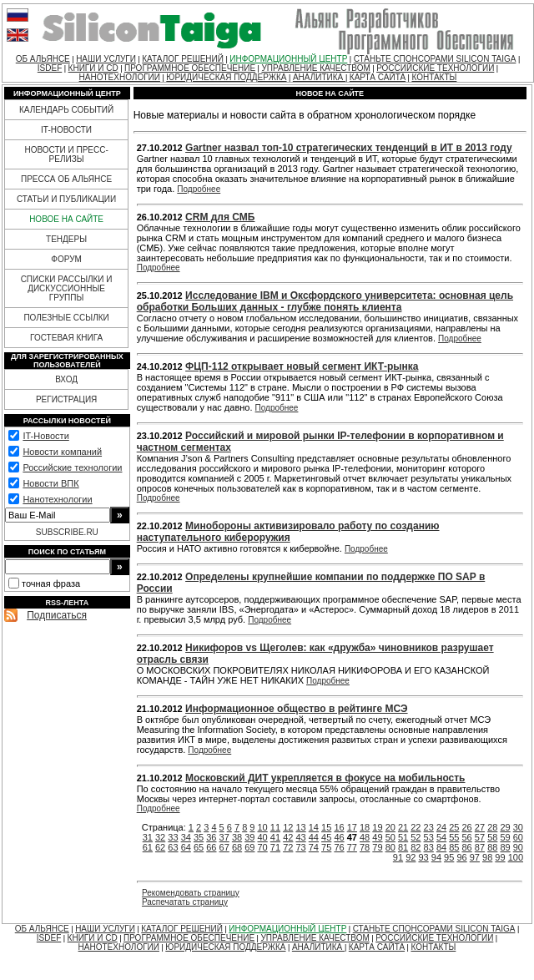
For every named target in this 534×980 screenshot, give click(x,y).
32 (160, 837)
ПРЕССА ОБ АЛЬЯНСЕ (66, 179)
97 (475, 857)
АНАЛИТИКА (319, 77)
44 (314, 837)
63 (173, 847)
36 (211, 837)
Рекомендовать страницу (191, 893)
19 (377, 827)
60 (518, 837)
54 (441, 837)
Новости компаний (62, 452)
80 (390, 847)
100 (516, 857)
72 (288, 847)
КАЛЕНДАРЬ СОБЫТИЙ (66, 110)
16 (339, 827)
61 (148, 847)
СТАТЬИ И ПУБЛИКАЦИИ (66, 199)
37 (224, 837)
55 (454, 837)
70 (263, 847)
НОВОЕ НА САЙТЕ (66, 219)
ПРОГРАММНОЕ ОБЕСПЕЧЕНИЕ (190, 68)
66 (211, 847)
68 (237, 847)
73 (300, 847)
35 (199, 837)
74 (314, 847)
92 (411, 857)
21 (403, 827)
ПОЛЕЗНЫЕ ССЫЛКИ (66, 318)
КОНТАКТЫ (434, 77)
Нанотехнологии (57, 499)
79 (377, 847)
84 (441, 847)
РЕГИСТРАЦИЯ (66, 399)
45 (326, 837)
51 (403, 837)
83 (429, 847)
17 (352, 827)
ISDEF (50, 68)
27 (480, 827)
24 (441, 827)
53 (429, 837)
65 (199, 847)
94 (436, 857)
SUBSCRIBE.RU (67, 532)
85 (454, 847)
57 (480, 837)
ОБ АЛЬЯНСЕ (43, 59)
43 (300, 837)
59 (505, 837)
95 (449, 857)
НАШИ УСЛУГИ (106, 59)
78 (365, 847)
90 (518, 847)
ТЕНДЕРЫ (66, 239)
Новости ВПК (50, 483)
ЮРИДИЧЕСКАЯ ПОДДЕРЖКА (226, 77)
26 (467, 827)
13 (300, 827)
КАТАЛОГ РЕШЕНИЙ (183, 59)
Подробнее (199, 189)
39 (249, 837)
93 (423, 857)
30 (518, 827)
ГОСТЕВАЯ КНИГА (66, 338)
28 (492, 827)
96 (461, 857)
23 (429, 827)
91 (398, 857)
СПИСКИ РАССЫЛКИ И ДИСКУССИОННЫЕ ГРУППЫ (67, 288)
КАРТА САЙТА (378, 77)
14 (314, 827)
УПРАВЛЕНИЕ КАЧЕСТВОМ (315, 68)
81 (403, 847)
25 (454, 827)
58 (492, 837)
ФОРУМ (66, 259)
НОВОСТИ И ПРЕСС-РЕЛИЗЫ (66, 154)
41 (275, 837)
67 (224, 847)
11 (275, 827)
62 (160, 847)
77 (352, 847)
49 (377, 837)
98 (487, 857)
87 (480, 847)
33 (173, 837)
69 (249, 847)
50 (390, 837)
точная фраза (51, 583)
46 (339, 837)
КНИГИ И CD (93, 68)
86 (467, 847)
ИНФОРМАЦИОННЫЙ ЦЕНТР (288, 59)
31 (148, 837)
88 (492, 847)
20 (390, 827)
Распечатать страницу (185, 902)
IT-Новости (45, 436)
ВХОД (66, 379)
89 (505, 847)
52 (416, 837)
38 (237, 837)
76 (339, 847)
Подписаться (57, 615)
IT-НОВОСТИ (66, 130)
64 (186, 847)
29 (505, 827)
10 (263, 827)
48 (365, 837)
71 (275, 847)
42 (288, 837)
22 (416, 827)
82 (416, 847)
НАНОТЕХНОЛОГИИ (120, 77)
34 (186, 837)
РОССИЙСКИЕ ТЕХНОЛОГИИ (435, 68)
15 (326, 827)
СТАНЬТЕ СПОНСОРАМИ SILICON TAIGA (435, 59)
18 (365, 827)
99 (500, 857)
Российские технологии (72, 467)
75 (326, 847)
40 (263, 837)
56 (467, 837)
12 (288, 827)
